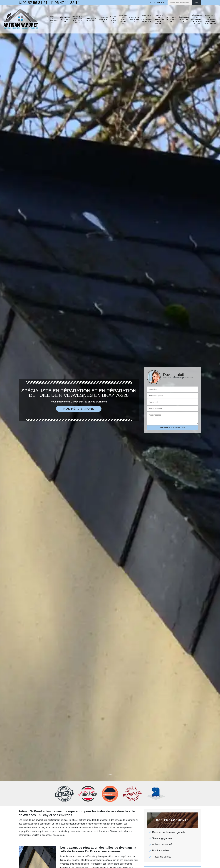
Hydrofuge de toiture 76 (134, 19)
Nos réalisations (79, 409)
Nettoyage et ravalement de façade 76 (147, 19)
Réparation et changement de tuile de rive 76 (197, 19)
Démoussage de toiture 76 (183, 19)
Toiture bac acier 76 (113, 19)
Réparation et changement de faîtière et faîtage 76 (210, 19)
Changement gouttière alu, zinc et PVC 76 (78, 19)
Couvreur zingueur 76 (103, 19)
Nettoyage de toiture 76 (171, 19)
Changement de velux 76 (91, 19)
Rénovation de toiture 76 (65, 19)
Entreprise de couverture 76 (52, 19)
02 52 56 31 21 (33, 3)
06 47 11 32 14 (65, 3)
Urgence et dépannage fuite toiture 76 (159, 19)
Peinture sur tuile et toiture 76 (123, 19)
